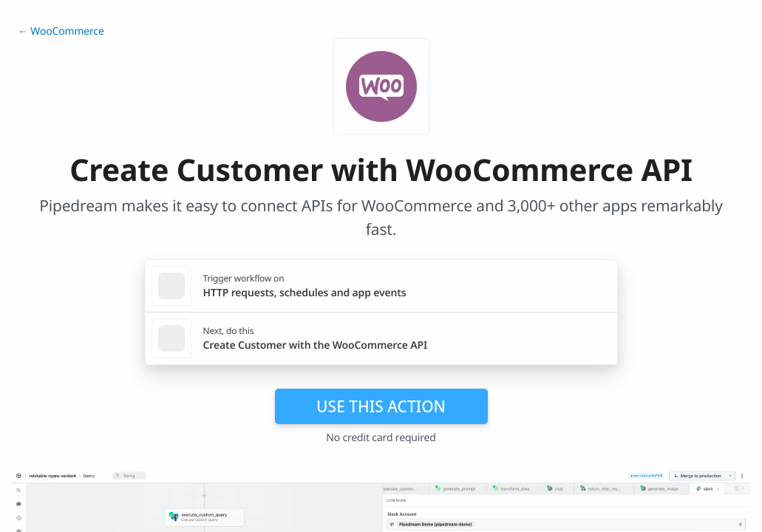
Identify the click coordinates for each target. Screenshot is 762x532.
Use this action (381, 406)
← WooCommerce (61, 31)
